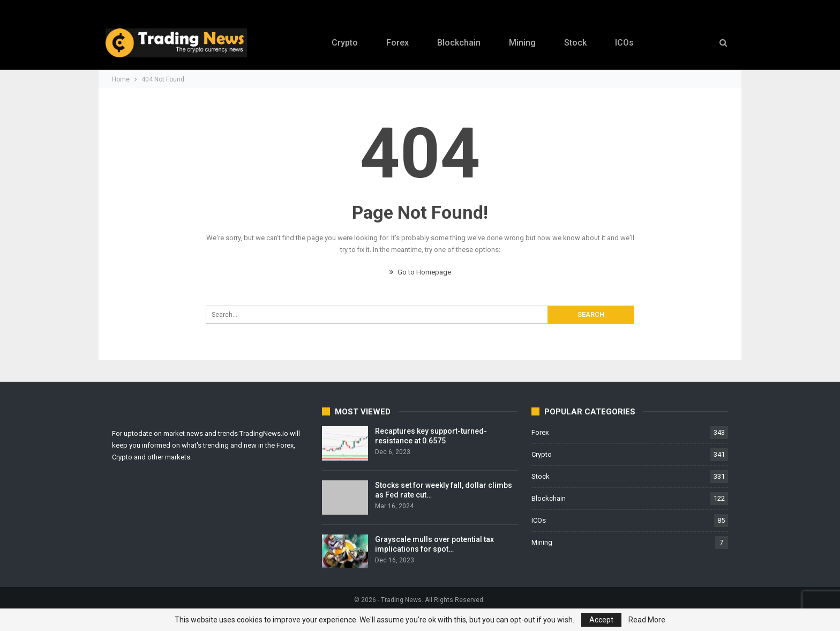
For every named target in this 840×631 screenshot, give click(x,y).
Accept (601, 620)
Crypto (345, 43)
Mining (522, 43)
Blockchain (459, 43)
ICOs (624, 43)
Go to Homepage (420, 272)
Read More (647, 620)
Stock (575, 43)
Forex (397, 43)
